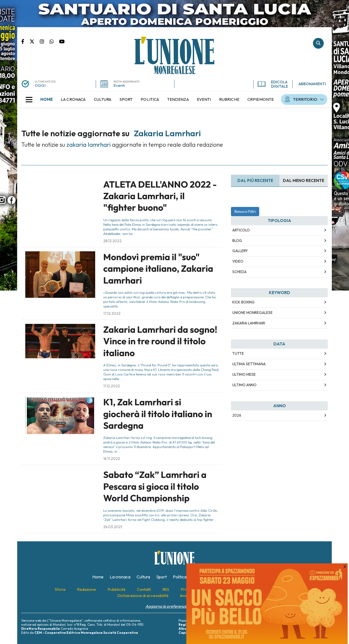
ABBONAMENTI (312, 84)
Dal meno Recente (304, 180)
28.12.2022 (112, 241)
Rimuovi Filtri (245, 212)
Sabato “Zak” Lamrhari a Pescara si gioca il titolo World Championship (155, 486)
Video (238, 261)
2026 (237, 415)
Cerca (318, 43)
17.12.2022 (112, 313)
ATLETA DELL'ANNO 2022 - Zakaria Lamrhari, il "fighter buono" (160, 196)
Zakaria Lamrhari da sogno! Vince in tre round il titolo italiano (160, 341)
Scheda (239, 272)
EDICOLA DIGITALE (273, 84)
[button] (29, 99)
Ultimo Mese (244, 374)
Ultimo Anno (244, 385)
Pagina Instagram (45, 41)
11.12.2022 (112, 386)
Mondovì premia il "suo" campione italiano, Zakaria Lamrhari (158, 269)
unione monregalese (252, 313)
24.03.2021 (113, 527)
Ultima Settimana (249, 364)
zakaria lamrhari (249, 323)
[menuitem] (47, 99)
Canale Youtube (62, 41)
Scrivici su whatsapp (54, 41)
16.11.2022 (112, 459)
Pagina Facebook (25, 41)
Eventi (119, 85)
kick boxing (243, 302)
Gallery (240, 251)
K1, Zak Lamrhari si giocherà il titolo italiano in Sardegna (158, 414)
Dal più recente (255, 180)
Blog (237, 241)
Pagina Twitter (35, 41)
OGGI (40, 85)
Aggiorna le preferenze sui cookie (175, 606)
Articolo (241, 230)
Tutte (238, 353)
